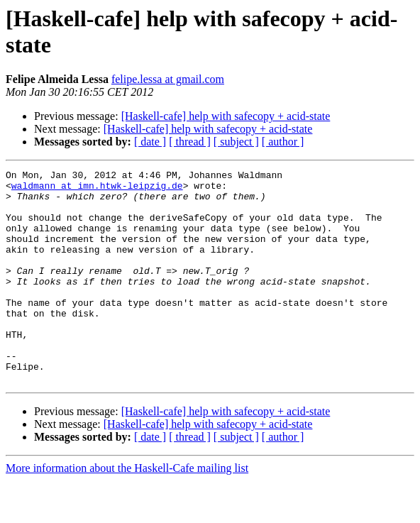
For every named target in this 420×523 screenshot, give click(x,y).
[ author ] (283, 142)
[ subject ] (236, 142)
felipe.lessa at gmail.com (168, 79)
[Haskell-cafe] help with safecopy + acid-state (226, 116)
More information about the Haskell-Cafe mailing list (127, 511)
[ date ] (150, 142)
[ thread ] (190, 142)
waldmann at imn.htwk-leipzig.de (97, 189)
